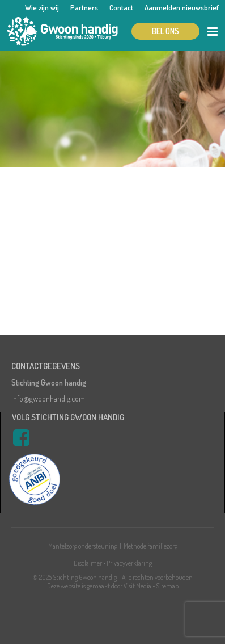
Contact (121, 7)
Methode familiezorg (150, 546)
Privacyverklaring (129, 563)
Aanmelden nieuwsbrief (182, 7)
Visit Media (137, 586)
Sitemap (167, 586)
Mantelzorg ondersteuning (83, 546)
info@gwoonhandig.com (48, 398)
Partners (84, 7)
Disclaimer (88, 563)
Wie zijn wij (42, 7)
